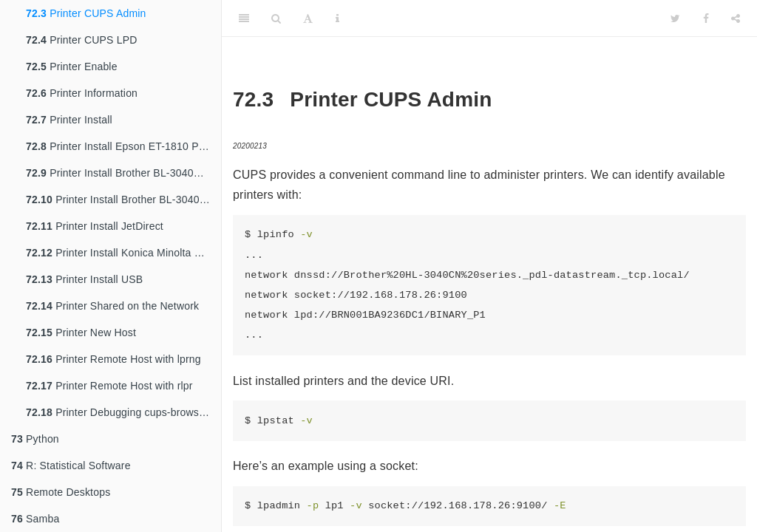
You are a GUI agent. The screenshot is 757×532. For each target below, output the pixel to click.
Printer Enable (72, 66)
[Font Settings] (308, 18)
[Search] (276, 18)
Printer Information (82, 93)
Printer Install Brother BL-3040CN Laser (123, 173)
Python (35, 439)
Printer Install (69, 120)
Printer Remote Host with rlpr (109, 386)
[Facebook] (706, 18)
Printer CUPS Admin (86, 13)
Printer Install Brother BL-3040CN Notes (123, 199)
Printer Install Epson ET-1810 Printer (123, 146)
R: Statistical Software (71, 465)
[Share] (736, 18)
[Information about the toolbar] (337, 18)
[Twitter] (675, 18)
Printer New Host (81, 332)
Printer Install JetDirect (95, 226)
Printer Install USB (84, 279)
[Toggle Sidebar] (244, 18)
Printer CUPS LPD (82, 40)
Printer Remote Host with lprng (113, 359)
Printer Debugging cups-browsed (118, 412)
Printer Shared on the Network (112, 306)
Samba (35, 519)
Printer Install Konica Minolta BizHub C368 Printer (123, 253)
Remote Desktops (61, 492)
